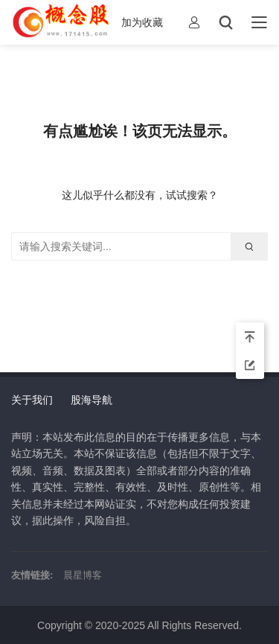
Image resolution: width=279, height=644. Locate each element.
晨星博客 (83, 575)
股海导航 (92, 400)
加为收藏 (142, 22)
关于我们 (32, 400)
